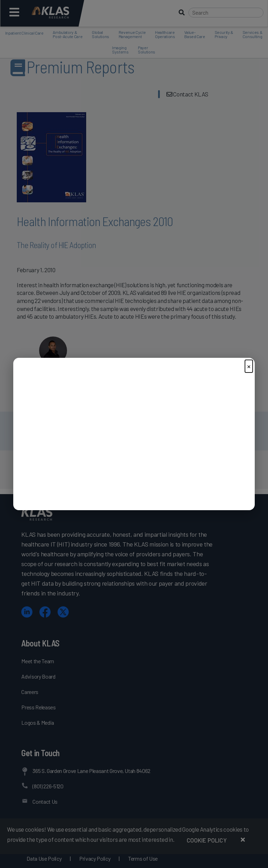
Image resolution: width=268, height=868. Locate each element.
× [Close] (249, 366)
